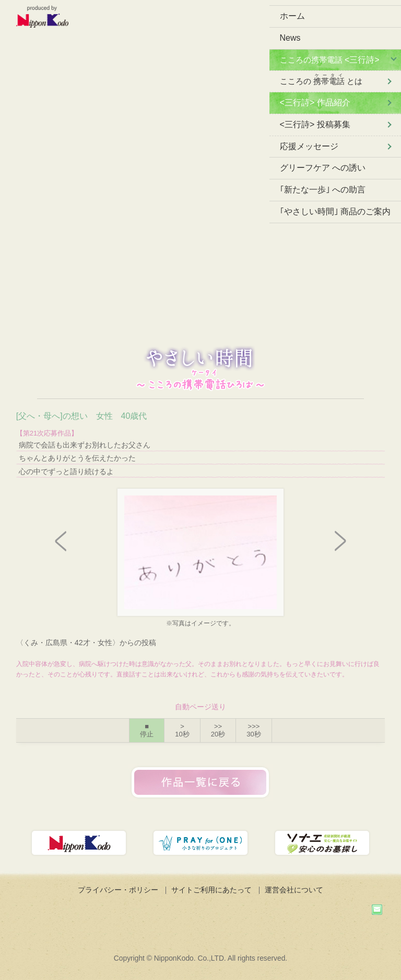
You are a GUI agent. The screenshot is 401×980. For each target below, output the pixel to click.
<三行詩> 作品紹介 (315, 102)
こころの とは (321, 79)
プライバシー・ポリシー (118, 890)
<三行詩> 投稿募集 (315, 124)
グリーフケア (323, 168)
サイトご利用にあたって (211, 890)
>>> (253, 730)
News (290, 38)
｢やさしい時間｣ (335, 211)
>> (218, 730)
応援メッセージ (309, 146)
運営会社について (294, 890)
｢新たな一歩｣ (323, 190)
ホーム (292, 16)
